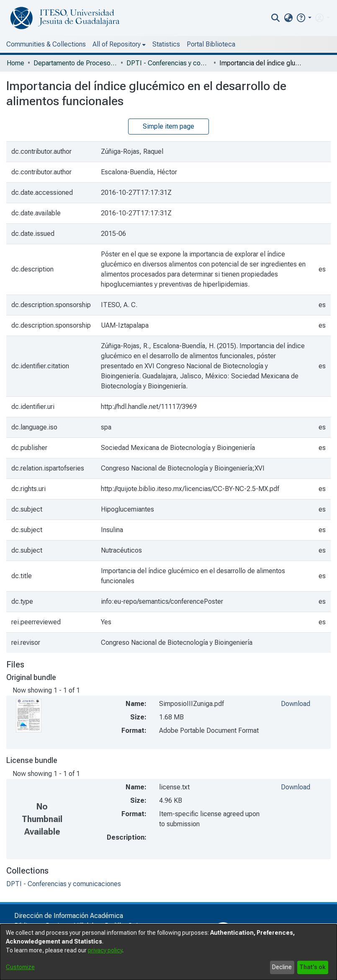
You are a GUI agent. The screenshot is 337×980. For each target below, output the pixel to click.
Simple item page (168, 126)
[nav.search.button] (276, 18)
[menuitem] (288, 18)
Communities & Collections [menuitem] (46, 44)
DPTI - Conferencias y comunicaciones (168, 63)
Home (15, 63)
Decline (282, 967)
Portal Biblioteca (211, 44)
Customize (20, 967)
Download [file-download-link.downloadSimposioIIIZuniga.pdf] (296, 704)
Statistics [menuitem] (166, 44)
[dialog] (168, 952)
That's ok (313, 967)
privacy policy (105, 950)
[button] (304, 18)
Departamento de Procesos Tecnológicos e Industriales (75, 63)
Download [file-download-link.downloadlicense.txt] (296, 787)
